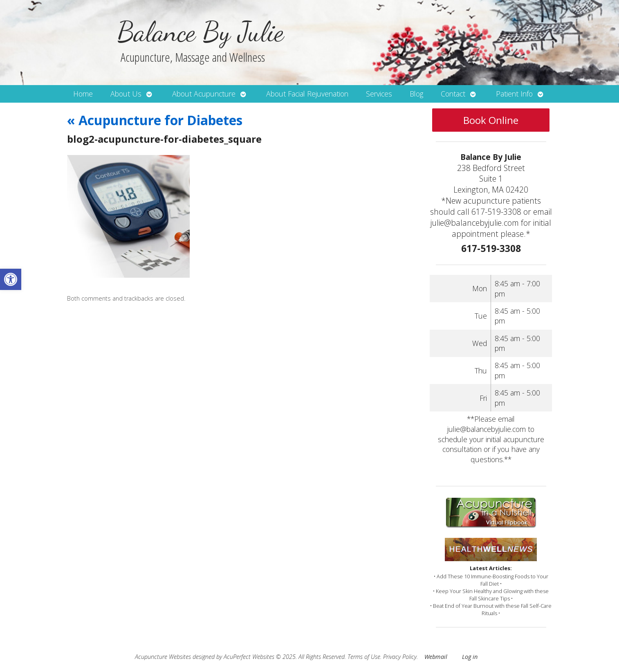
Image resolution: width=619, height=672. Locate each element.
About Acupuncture (204, 94)
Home (83, 94)
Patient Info (514, 94)
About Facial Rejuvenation (307, 94)
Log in (470, 657)
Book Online (491, 120)
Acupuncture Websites (163, 657)
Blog (416, 94)
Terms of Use (364, 657)
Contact (453, 94)
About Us (126, 94)
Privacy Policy (400, 657)
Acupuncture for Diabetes (155, 120)
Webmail (436, 657)
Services (379, 94)
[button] (11, 279)
